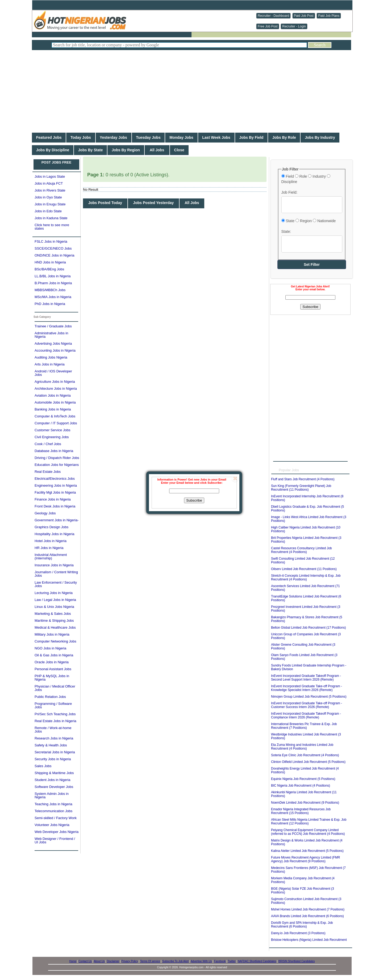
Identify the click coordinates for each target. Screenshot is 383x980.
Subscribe (194, 500)
